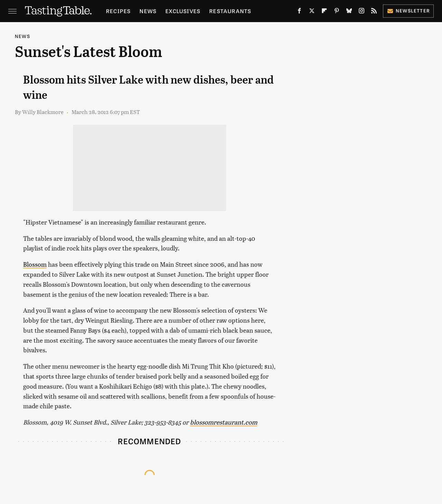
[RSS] (374, 12)
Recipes (118, 11)
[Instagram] (362, 12)
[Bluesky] (349, 12)
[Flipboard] (324, 12)
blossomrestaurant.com (224, 422)
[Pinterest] (337, 12)
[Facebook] (299, 12)
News (148, 11)
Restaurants (230, 11)
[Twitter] (312, 12)
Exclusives (183, 11)
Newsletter (408, 11)
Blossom (35, 264)
